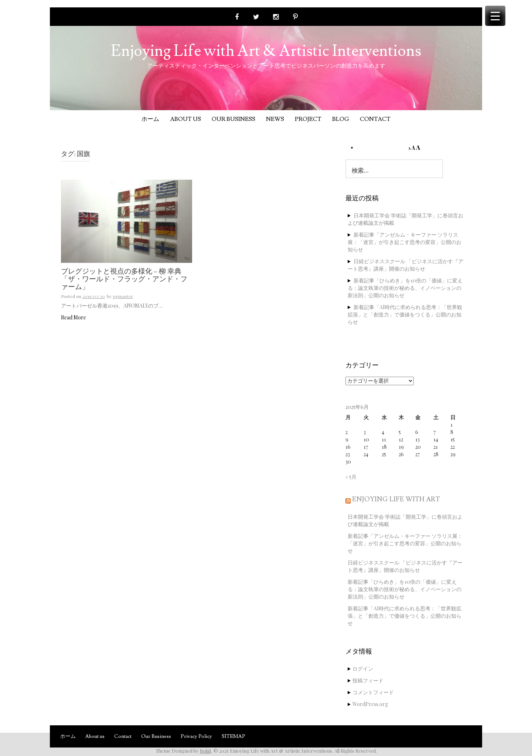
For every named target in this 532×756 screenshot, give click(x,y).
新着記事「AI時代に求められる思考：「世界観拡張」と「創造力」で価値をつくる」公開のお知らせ (405, 314)
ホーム (150, 119)
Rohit (206, 751)
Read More (74, 317)
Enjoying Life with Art (396, 499)
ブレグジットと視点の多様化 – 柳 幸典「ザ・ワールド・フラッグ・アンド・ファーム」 (124, 279)
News (275, 119)
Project (308, 119)
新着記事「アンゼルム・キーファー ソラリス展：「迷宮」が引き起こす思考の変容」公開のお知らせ (405, 242)
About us (185, 119)
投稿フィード (368, 680)
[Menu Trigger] (495, 16)
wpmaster (123, 296)
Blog (341, 119)
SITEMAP (233, 736)
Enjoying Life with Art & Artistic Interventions (266, 51)
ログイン (363, 669)
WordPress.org (370, 704)
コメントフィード (373, 692)
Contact (375, 119)
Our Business (233, 119)
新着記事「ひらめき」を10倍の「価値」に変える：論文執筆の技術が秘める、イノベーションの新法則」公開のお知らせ (405, 288)
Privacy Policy (196, 736)
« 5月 (351, 477)
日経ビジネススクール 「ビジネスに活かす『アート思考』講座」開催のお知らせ (405, 265)
